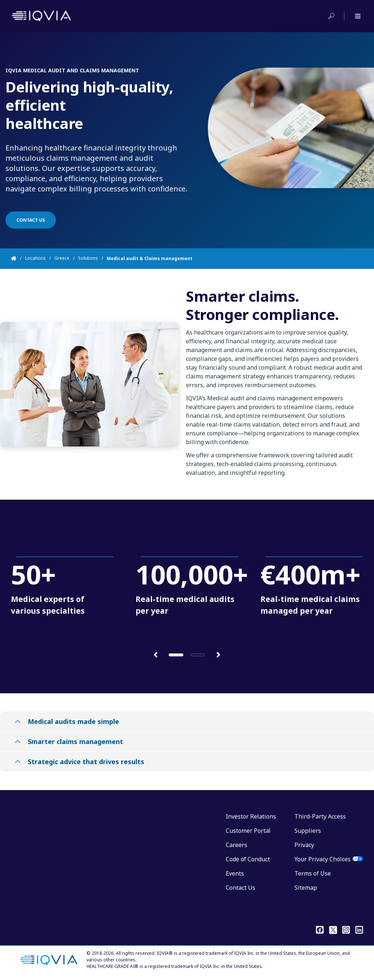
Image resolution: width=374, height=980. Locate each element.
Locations (35, 258)
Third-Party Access (320, 816)
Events (235, 873)
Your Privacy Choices (323, 859)
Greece (62, 258)
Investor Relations (251, 816)
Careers (236, 845)
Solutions (88, 258)
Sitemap (306, 888)
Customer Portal (248, 831)
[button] (156, 654)
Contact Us (241, 888)
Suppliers (308, 831)
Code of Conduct (248, 859)
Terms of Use (313, 873)
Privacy (304, 845)
